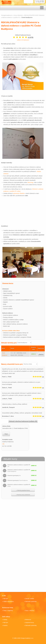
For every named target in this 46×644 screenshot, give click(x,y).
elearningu (30, 183)
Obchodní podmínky (31, 601)
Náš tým (6, 599)
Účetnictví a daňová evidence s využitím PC (19, 466)
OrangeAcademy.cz (7, 15)
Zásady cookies (30, 599)
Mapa (6, 434)
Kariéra (5, 625)
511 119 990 (40, 1)
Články (5, 620)
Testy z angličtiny (8, 611)
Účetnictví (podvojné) (14, 476)
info (3, 444)
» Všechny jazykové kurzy (23, 490)
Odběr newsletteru (9, 601)
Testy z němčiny (30, 611)
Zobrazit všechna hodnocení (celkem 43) (23, 421)
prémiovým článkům (19, 194)
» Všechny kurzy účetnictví (23, 495)
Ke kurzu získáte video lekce (11, 331)
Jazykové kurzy (30, 623)
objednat (41, 354)
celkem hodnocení (23, 40)
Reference (28, 620)
